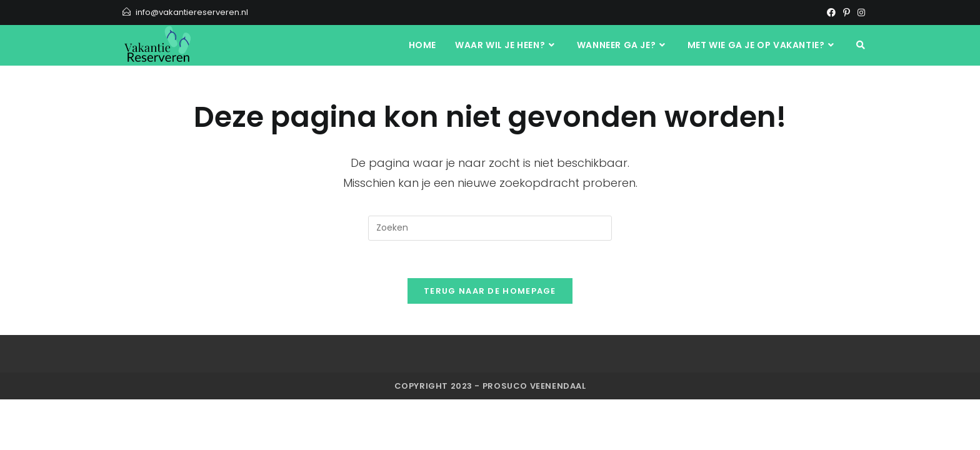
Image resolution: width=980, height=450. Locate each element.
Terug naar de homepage (490, 291)
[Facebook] (831, 12)
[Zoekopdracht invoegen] (490, 228)
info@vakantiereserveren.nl (192, 12)
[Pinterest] (847, 12)
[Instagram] (859, 12)
